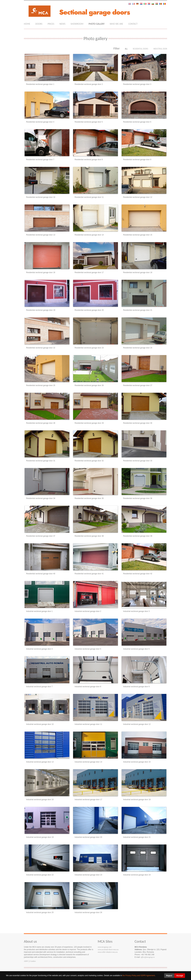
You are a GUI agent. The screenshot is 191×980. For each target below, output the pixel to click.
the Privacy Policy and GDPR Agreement (139, 976)
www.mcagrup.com (105, 947)
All (126, 49)
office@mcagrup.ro (148, 957)
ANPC (26, 961)
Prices (51, 24)
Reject (169, 976)
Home (27, 24)
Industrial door (160, 49)
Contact (133, 24)
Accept (180, 976)
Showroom (77, 24)
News (62, 24)
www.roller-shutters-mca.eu (108, 952)
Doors (39, 24)
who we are (116, 24)
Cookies (33, 961)
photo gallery (96, 24)
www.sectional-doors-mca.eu (108, 950)
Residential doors (140, 49)
